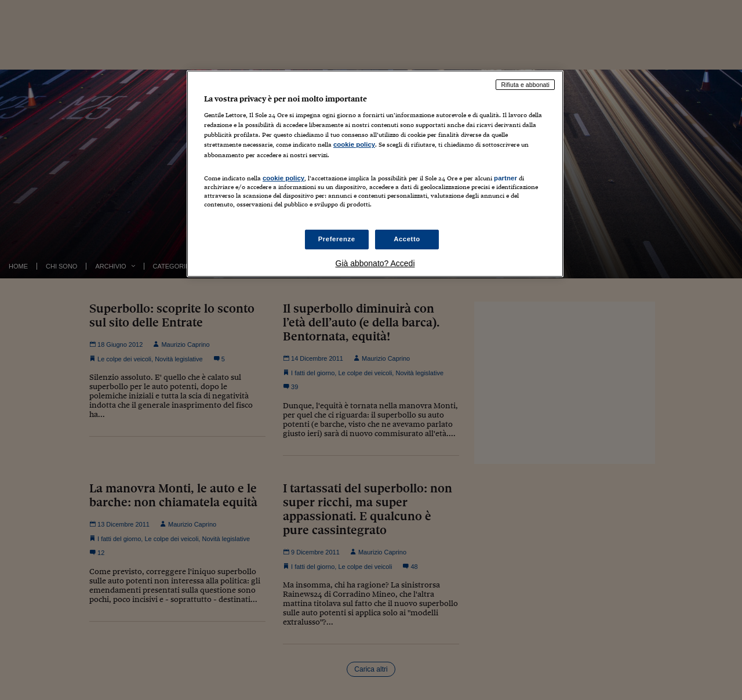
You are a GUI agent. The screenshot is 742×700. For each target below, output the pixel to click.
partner (505, 178)
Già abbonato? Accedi (375, 263)
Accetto (407, 239)
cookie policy (354, 144)
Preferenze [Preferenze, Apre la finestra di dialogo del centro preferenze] (337, 239)
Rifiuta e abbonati (525, 85)
